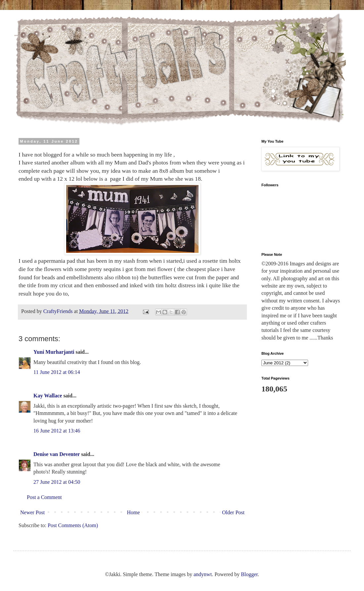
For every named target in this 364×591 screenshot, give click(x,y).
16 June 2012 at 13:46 (57, 431)
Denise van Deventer (57, 454)
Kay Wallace (48, 396)
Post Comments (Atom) (73, 525)
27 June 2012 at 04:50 (57, 482)
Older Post (233, 512)
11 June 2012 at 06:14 (57, 372)
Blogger (249, 574)
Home (134, 512)
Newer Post (32, 512)
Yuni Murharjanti (54, 352)
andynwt (203, 574)
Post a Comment (44, 497)
